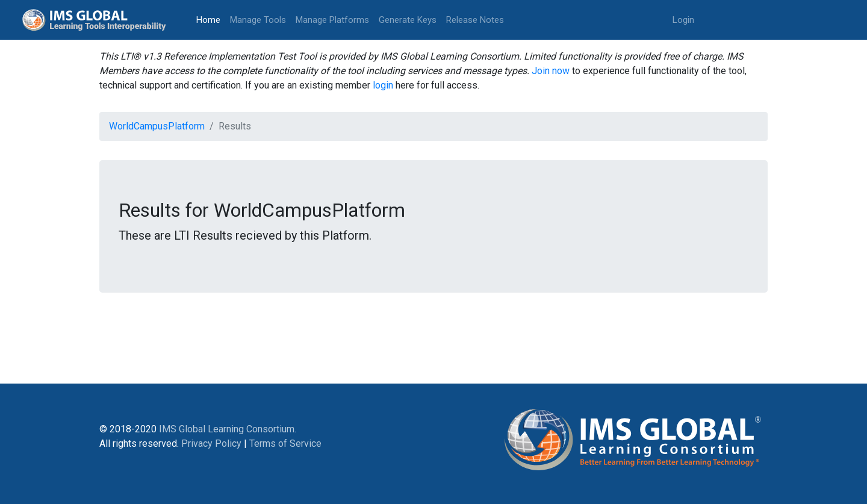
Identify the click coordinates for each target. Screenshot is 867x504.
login (383, 85)
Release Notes (475, 20)
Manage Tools (258, 20)
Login (683, 20)
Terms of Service (285, 443)
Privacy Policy (211, 443)
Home (211, 19)
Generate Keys (408, 20)
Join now (551, 71)
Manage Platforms (332, 20)
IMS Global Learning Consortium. (228, 429)
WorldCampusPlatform (157, 126)
